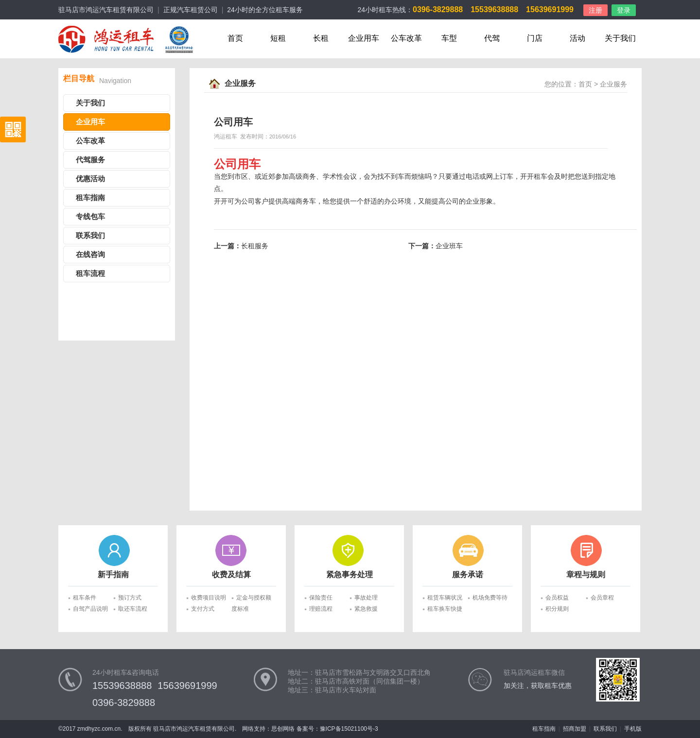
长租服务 (255, 246)
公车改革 (406, 38)
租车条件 (85, 598)
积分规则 (557, 609)
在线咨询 (90, 255)
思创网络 (283, 729)
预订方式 (130, 598)
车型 (449, 38)
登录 (624, 10)
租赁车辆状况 (445, 598)
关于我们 (620, 38)
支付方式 (203, 609)
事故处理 (366, 598)
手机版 (633, 729)
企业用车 (364, 38)
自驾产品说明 (90, 609)
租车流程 (90, 274)
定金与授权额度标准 (251, 599)
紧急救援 (366, 609)
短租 (278, 38)
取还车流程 (133, 609)
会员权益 (557, 598)
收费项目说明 (209, 598)
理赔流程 (321, 609)
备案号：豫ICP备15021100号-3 (337, 729)
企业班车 (449, 246)
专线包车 (90, 217)
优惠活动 (90, 179)
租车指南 (90, 198)
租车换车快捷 (445, 609)
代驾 (492, 38)
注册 (595, 10)
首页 (235, 38)
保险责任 (321, 598)
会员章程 (602, 598)
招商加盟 (575, 729)
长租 (321, 38)
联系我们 (90, 236)
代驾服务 (90, 160)
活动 (577, 38)
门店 (535, 38)
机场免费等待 (490, 598)
